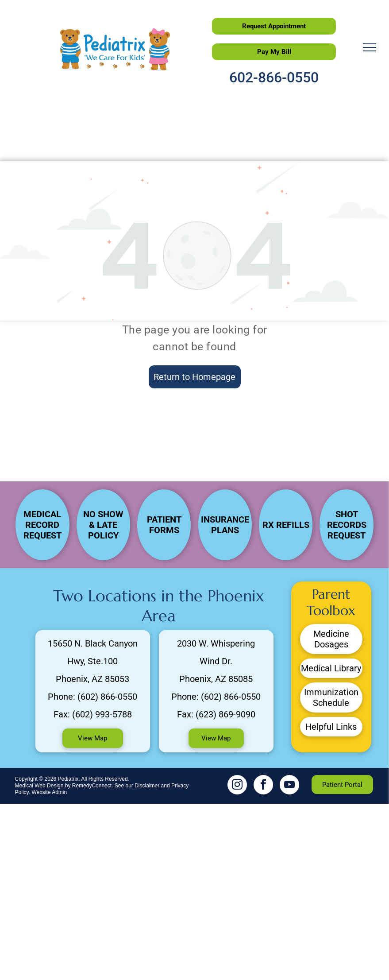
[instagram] (237, 786)
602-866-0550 (274, 77)
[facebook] (263, 786)
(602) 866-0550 (107, 697)
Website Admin (49, 792)
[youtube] (289, 786)
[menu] (370, 47)
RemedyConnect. (93, 786)
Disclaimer (147, 786)
